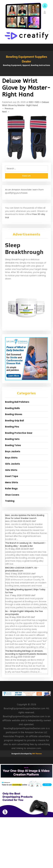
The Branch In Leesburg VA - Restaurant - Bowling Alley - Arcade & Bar (26, 544)
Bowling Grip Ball (14, 421)
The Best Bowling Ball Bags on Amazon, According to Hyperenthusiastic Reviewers (26, 652)
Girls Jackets (13, 464)
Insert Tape (12, 476)
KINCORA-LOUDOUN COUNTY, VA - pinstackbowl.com (22, 569)
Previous (8, 108)
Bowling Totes (13, 445)
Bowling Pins (12, 427)
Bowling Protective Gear (19, 433)
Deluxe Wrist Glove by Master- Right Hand (26, 104)
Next (6, 112)
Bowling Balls (12, 408)
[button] (26, 75)
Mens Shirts (12, 482)
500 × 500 (34, 102)
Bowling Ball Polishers (17, 402)
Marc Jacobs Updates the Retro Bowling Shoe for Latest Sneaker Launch (25, 517)
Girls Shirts (11, 470)
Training (10, 501)
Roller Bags (11, 489)
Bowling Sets (12, 439)
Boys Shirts (11, 458)
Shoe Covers (12, 495)
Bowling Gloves (14, 414)
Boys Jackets (13, 451)
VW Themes (37, 754)
